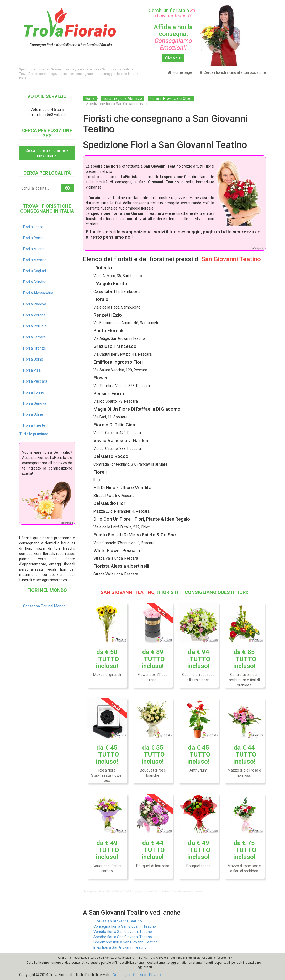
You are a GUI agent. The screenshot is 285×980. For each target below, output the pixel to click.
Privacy (155, 975)
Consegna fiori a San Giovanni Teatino (125, 926)
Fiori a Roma (33, 238)
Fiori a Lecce (33, 227)
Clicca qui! (173, 58)
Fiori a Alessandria (38, 293)
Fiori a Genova (35, 403)
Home (90, 98)
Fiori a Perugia (35, 326)
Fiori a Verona (34, 315)
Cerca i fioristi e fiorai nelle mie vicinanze (47, 153)
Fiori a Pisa (32, 370)
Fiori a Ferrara (34, 337)
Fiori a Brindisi (34, 282)
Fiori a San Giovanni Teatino (118, 921)
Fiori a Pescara (35, 381)
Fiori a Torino (34, 392)
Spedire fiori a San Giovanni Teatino (123, 937)
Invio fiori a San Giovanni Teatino (120, 947)
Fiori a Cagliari (35, 271)
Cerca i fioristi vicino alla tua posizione (233, 72)
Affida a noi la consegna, (173, 37)
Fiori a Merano (35, 260)
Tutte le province (34, 434)
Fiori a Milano (34, 249)
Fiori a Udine (33, 359)
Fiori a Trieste (34, 425)
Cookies (140, 975)
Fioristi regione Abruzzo (122, 98)
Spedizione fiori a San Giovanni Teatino (126, 942)
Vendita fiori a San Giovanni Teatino (123, 932)
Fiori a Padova (35, 304)
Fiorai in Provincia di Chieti (171, 98)
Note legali (122, 975)
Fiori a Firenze (35, 348)
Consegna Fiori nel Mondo (44, 606)
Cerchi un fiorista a (173, 13)
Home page (180, 72)
